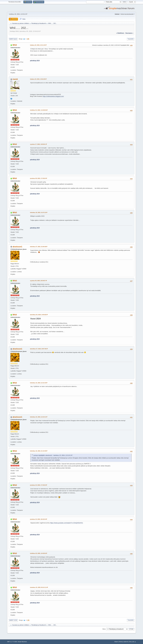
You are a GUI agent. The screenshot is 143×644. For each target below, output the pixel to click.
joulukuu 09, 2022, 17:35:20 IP (39, 178)
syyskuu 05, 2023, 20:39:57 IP (38, 281)
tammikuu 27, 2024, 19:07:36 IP (39, 349)
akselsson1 (17, 247)
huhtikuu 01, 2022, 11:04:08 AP (39, 110)
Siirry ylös (13, 620)
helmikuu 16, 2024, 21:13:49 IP (39, 451)
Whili (15, 45)
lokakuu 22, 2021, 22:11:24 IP (38, 45)
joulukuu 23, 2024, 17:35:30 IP (39, 485)
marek (15, 79)
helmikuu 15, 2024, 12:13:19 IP (39, 383)
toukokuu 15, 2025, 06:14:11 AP (39, 587)
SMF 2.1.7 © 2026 (12, 642)
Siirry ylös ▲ (132, 642)
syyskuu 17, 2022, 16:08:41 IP (38, 144)
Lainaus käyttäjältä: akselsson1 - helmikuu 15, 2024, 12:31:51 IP (53, 455)
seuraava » (129, 33)
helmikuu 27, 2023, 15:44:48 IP (39, 247)
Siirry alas (13, 39)
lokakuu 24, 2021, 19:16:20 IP (38, 79)
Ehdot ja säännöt (124, 642)
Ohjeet (116, 642)
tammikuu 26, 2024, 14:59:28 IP (39, 315)
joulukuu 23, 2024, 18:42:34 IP (39, 519)
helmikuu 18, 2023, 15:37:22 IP (39, 212)
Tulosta (131, 39)
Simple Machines (22, 642)
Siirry (104, 629)
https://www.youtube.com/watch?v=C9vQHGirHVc (67, 523)
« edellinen (120, 33)
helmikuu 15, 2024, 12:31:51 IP (39, 417)
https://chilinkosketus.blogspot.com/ (53, 96)
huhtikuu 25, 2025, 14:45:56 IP (39, 553)
